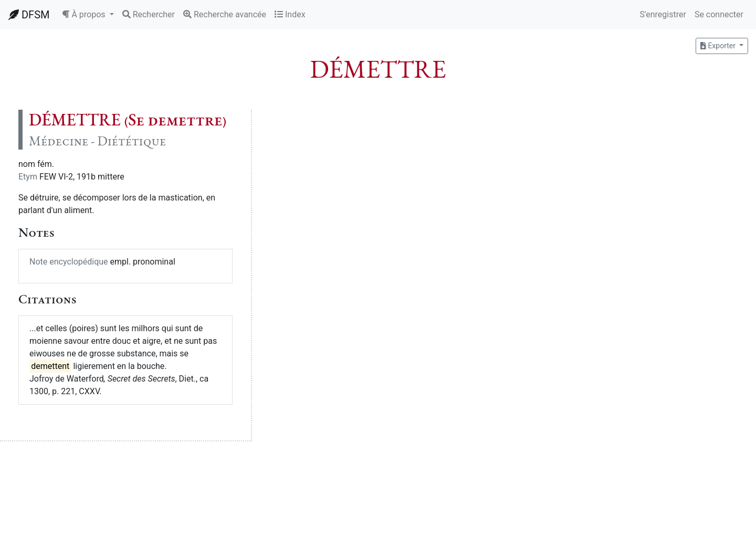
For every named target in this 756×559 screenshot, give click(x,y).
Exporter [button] (719, 46)
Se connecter (719, 14)
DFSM (29, 15)
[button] (88, 15)
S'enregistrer (663, 14)
